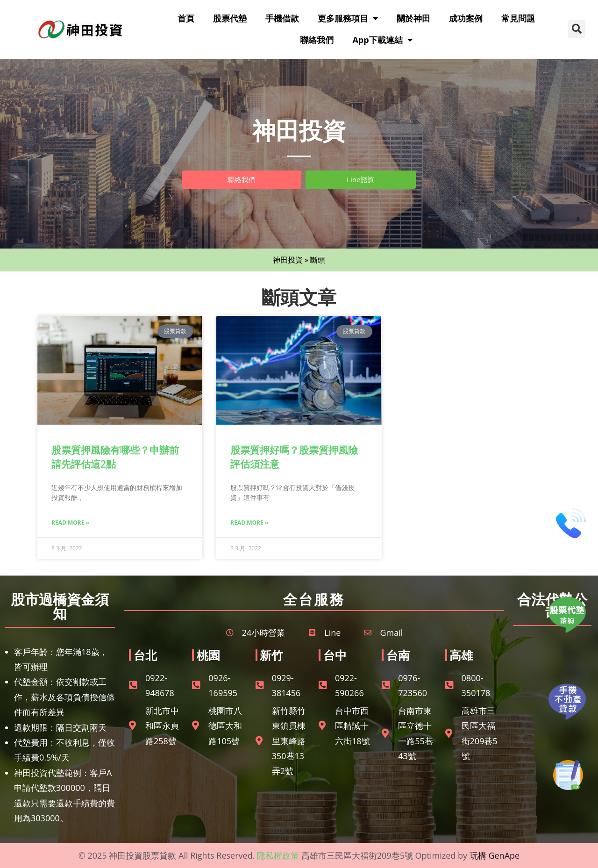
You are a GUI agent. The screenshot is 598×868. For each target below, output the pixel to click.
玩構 (478, 855)
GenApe (504, 855)
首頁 (186, 18)
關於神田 (413, 18)
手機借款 (282, 18)
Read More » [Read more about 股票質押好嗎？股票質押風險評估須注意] (249, 523)
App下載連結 (382, 40)
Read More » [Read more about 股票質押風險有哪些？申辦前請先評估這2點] (70, 523)
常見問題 (518, 18)
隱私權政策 (278, 855)
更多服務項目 (348, 18)
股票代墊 (230, 18)
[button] (577, 29)
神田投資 (288, 260)
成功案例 (466, 18)
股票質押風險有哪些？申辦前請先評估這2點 (115, 457)
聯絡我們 (317, 40)
